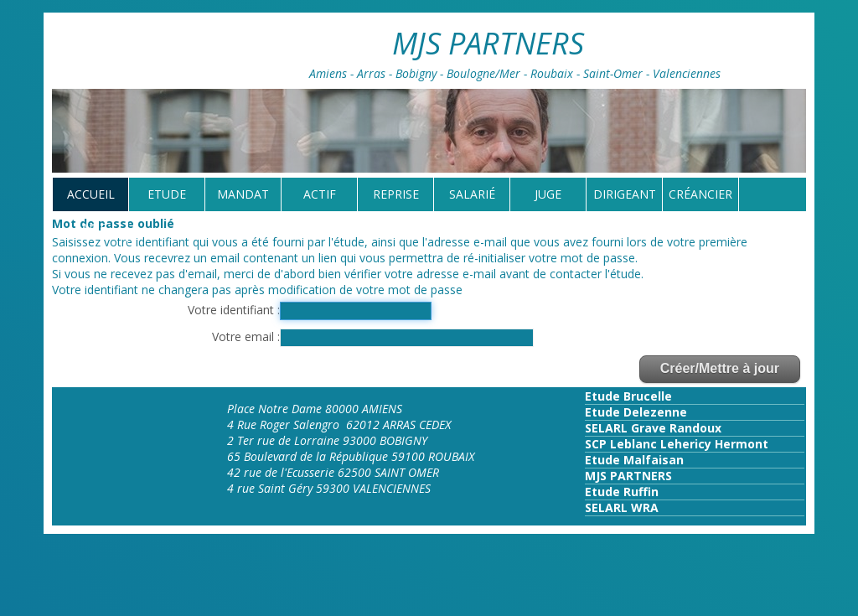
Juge (548, 194)
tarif (90, 228)
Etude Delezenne (636, 412)
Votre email (245, 336)
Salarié (472, 194)
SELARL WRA (622, 507)
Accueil (91, 194)
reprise (396, 194)
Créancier (700, 194)
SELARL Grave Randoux (653, 428)
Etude (167, 194)
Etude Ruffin (622, 492)
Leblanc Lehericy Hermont (687, 444)
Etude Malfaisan (634, 460)
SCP (596, 444)
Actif (320, 194)
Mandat (243, 194)
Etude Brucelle (628, 396)
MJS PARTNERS (628, 476)
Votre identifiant (233, 310)
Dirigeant (625, 194)
